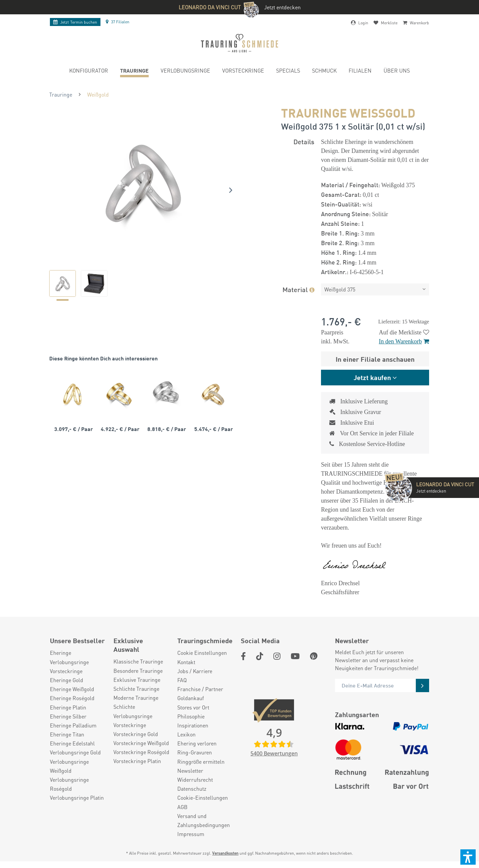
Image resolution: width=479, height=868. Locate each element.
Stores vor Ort (193, 707)
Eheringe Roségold (72, 698)
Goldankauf (191, 698)
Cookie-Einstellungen (203, 798)
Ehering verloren (197, 743)
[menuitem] (89, 71)
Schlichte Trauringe (136, 689)
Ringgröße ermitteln (201, 762)
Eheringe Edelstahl (72, 743)
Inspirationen (193, 725)
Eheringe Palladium (73, 725)
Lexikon (186, 734)
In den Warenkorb (404, 341)
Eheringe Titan (67, 734)
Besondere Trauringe (138, 671)
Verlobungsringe (69, 662)
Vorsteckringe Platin (137, 761)
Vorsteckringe (66, 671)
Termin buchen (75, 22)
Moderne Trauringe (136, 698)
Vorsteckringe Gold (136, 734)
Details (304, 141)
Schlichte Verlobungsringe (133, 711)
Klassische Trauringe (138, 661)
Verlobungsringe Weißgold (69, 766)
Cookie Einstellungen (202, 653)
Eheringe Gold (67, 680)
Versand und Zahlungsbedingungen (204, 820)
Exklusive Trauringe (137, 680)
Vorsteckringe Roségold (141, 752)
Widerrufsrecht (195, 780)
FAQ (182, 680)
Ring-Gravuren (195, 752)
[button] (468, 857)
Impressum (191, 834)
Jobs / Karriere (195, 671)
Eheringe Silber (68, 716)
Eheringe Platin (68, 707)
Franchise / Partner (200, 689)
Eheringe (61, 653)
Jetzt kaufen (372, 377)
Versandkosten (225, 853)
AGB (182, 807)
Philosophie (191, 716)
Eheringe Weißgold (72, 689)
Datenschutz (192, 789)
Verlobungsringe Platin (77, 798)
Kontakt (186, 662)
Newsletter (190, 771)
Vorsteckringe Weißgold (141, 743)
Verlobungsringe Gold (75, 752)
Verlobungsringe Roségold (69, 784)
